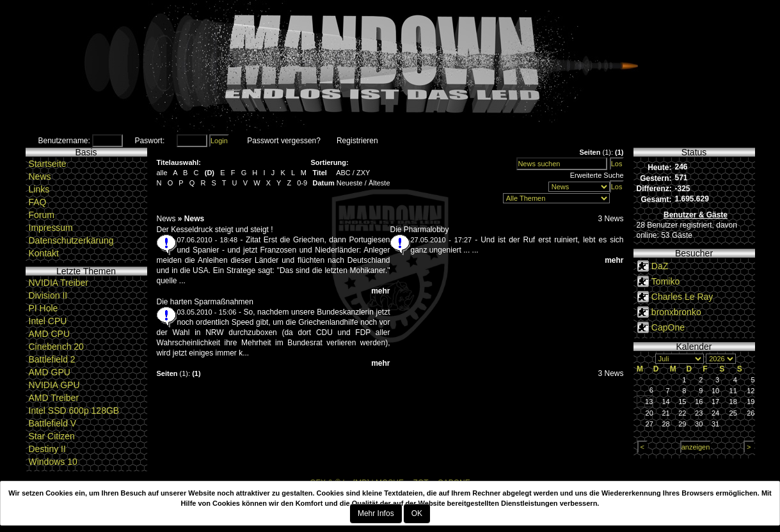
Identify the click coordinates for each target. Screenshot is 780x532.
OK (417, 513)
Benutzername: (64, 141)
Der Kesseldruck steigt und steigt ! (215, 230)
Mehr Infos (376, 513)
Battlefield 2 (52, 359)
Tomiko (665, 281)
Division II (48, 295)
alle (162, 173)
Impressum (51, 228)
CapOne (668, 327)
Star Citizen (52, 436)
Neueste (350, 183)
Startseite (48, 164)
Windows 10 (53, 462)
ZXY (363, 173)
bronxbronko (676, 312)
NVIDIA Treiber (59, 283)
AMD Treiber (54, 398)
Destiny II (47, 449)
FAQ (38, 202)
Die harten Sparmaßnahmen (205, 302)
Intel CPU (48, 321)
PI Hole (44, 308)
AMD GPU (50, 372)
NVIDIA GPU (54, 385)
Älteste (379, 183)
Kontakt (44, 253)
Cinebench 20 (56, 347)
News (40, 176)
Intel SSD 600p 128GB (74, 411)
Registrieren (357, 141)
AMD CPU (50, 334)
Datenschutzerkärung (71, 240)
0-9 (302, 183)
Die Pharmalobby (420, 230)
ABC (343, 173)
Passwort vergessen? (284, 141)
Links (39, 189)
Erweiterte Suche (597, 175)
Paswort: (150, 141)
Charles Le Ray (682, 297)
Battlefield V (53, 423)
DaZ (660, 266)
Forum (42, 215)
